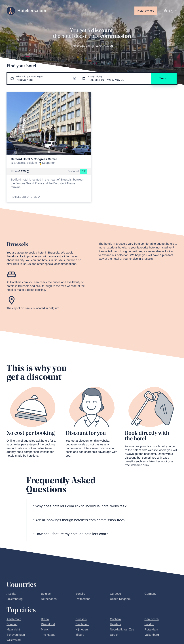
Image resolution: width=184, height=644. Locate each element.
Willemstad (14, 640)
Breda (45, 619)
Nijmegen (82, 630)
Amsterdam (14, 619)
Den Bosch (151, 619)
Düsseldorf (48, 624)
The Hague (48, 635)
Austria (11, 594)
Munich (46, 630)
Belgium (46, 594)
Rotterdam (151, 630)
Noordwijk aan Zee (122, 630)
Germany (150, 594)
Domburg (12, 624)
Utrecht (115, 635)
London (149, 624)
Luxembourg (15, 599)
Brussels (81, 619)
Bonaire (80, 594)
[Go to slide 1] (49, 152)
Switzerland (83, 599)
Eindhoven (82, 624)
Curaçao (115, 594)
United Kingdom (120, 599)
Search (164, 78)
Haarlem (115, 624)
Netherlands (49, 599)
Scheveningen (16, 635)
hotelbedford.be (26, 197)
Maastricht (13, 630)
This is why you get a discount (92, 46)
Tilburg (80, 635)
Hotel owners (146, 11)
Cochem (115, 619)
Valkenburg (152, 635)
